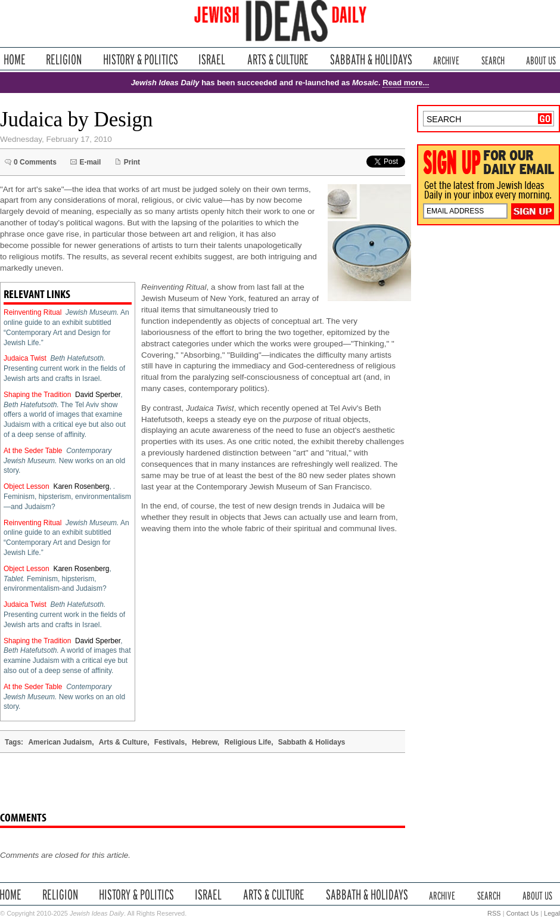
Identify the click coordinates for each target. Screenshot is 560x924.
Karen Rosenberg (81, 486)
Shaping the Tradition (37, 395)
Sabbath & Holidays (371, 59)
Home (15, 59)
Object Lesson (27, 486)
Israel (212, 59)
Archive (446, 59)
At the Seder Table (33, 451)
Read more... (406, 83)
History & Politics (141, 59)
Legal (552, 913)
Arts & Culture (278, 59)
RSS (494, 913)
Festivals (169, 742)
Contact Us (522, 913)
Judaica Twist (25, 358)
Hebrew (205, 742)
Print (132, 162)
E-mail (90, 162)
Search (493, 59)
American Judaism (60, 742)
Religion (64, 59)
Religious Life (248, 742)
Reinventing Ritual (32, 312)
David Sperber (98, 395)
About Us (541, 59)
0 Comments (35, 162)
